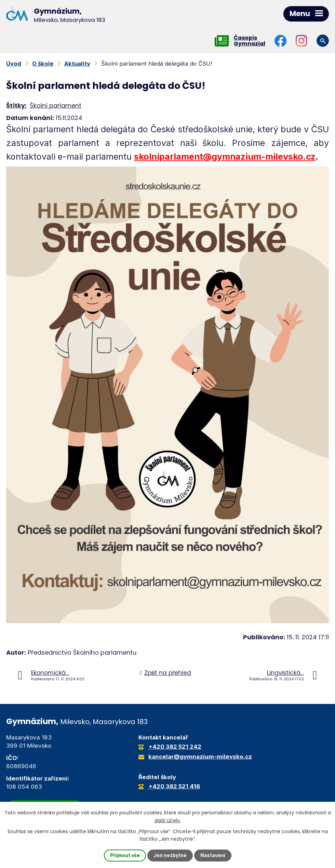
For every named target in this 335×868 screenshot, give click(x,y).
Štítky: (16, 105)
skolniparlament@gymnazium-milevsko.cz (225, 157)
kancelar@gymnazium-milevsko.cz (200, 757)
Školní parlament (56, 105)
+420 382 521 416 (174, 787)
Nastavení (213, 856)
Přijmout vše (125, 856)
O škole (43, 64)
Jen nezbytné (170, 856)
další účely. (168, 820)
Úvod (14, 64)
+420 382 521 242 (175, 747)
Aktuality (77, 64)
